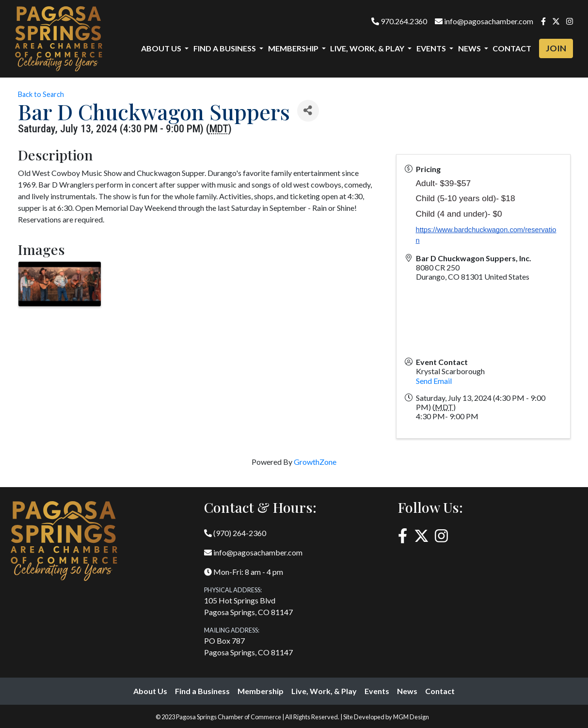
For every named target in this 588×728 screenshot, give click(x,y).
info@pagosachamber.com (484, 21)
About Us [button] (162, 48)
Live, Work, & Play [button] (368, 48)
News (407, 691)
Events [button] (432, 48)
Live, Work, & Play (324, 691)
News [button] (470, 48)
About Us (150, 691)
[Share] (308, 111)
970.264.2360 (399, 21)
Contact (512, 48)
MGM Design (411, 717)
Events (377, 691)
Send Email (434, 381)
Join (556, 48)
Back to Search (41, 94)
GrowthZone (315, 462)
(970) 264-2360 (235, 533)
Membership (261, 691)
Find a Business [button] (225, 48)
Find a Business (202, 691)
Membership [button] (294, 48)
